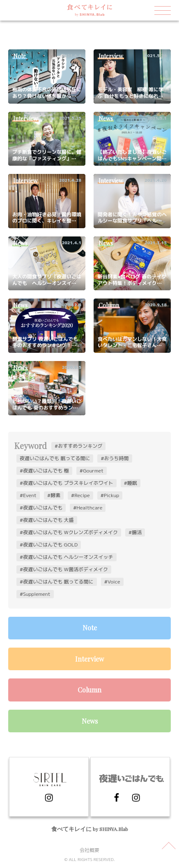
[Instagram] (49, 800)
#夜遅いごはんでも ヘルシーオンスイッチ (67, 557)
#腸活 (135, 532)
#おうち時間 (115, 458)
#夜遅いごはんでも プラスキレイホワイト (67, 483)
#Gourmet (92, 471)
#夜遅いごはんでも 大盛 (47, 520)
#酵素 (54, 495)
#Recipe (80, 495)
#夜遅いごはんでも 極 (44, 471)
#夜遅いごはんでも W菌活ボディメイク (64, 569)
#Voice (112, 582)
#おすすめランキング (78, 446)
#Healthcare (88, 508)
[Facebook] (125, 800)
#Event (28, 495)
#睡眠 (131, 483)
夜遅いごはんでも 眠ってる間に (55, 458)
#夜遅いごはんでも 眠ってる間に (57, 582)
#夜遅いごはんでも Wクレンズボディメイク (69, 532)
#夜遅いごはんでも (41, 508)
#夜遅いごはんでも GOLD (49, 545)
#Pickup (110, 495)
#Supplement (35, 594)
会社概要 (89, 850)
